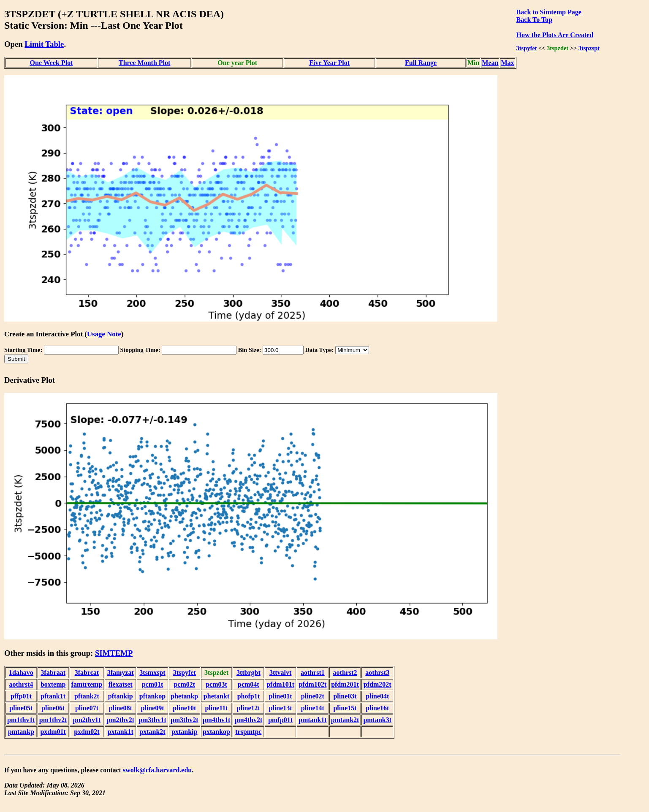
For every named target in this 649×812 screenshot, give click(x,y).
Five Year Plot (329, 63)
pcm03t (216, 684)
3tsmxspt (152, 673)
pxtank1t (121, 732)
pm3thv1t (152, 720)
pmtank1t (313, 720)
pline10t (184, 708)
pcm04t (248, 684)
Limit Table (44, 44)
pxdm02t (87, 732)
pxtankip (184, 732)
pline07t (87, 708)
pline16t (377, 708)
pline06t (53, 708)
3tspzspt (589, 48)
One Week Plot (52, 63)
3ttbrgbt (248, 673)
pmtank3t (377, 720)
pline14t (313, 708)
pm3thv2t (185, 720)
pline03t (345, 696)
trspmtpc (248, 732)
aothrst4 (21, 684)
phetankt (216, 696)
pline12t (248, 708)
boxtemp (53, 684)
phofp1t (248, 696)
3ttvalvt (280, 673)
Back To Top (534, 20)
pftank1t (53, 696)
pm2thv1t (87, 720)
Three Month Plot (144, 63)
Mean (490, 63)
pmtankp (21, 732)
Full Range (421, 63)
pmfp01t (280, 720)
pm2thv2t (120, 720)
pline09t (152, 708)
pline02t (313, 696)
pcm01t (153, 684)
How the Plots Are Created (555, 35)
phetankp (184, 696)
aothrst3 (377, 673)
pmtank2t (345, 720)
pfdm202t (377, 684)
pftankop (152, 696)
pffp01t (21, 696)
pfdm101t (280, 684)
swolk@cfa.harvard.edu (157, 770)
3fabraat (53, 673)
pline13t (281, 708)
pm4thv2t (248, 720)
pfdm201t (345, 684)
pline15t (345, 708)
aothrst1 (313, 673)
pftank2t (87, 696)
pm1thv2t (53, 720)
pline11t (216, 708)
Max (507, 63)
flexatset (121, 684)
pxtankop (216, 732)
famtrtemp (87, 684)
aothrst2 (345, 673)
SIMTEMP (114, 653)
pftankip (121, 696)
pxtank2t (152, 732)
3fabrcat (87, 673)
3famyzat (121, 673)
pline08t (121, 708)
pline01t (281, 696)
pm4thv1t (217, 720)
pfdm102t (312, 684)
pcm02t (184, 684)
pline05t (21, 708)
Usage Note (104, 334)
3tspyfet (527, 48)
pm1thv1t (21, 720)
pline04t (377, 696)
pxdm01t (53, 732)
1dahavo (21, 673)
